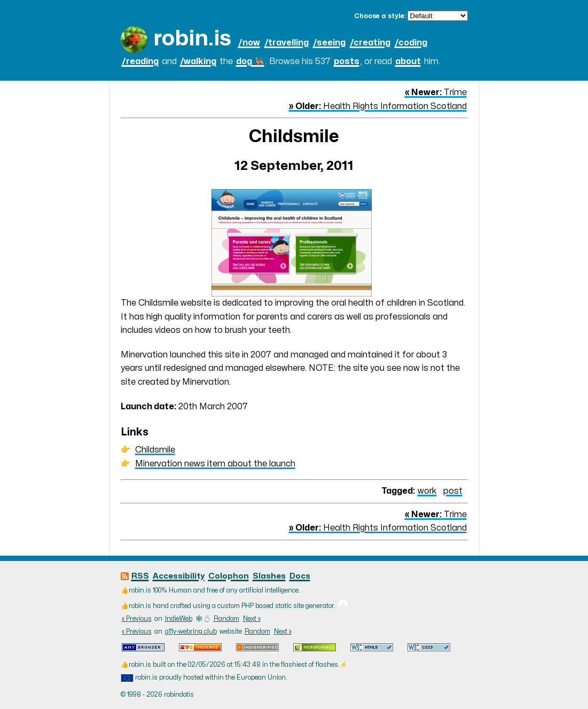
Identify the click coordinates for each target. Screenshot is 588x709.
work (427, 491)
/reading (140, 61)
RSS (140, 576)
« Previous (137, 619)
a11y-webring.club (191, 632)
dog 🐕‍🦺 (250, 61)
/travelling (287, 43)
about (408, 61)
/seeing (329, 43)
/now (249, 43)
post (453, 491)
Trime (436, 92)
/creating (370, 43)
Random (226, 619)
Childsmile (155, 450)
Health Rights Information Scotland (378, 106)
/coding (411, 43)
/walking (198, 61)
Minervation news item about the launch (215, 464)
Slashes (269, 576)
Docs (300, 576)
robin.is (192, 39)
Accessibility (179, 576)
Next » (252, 619)
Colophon (229, 576)
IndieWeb (179, 619)
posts (347, 61)
